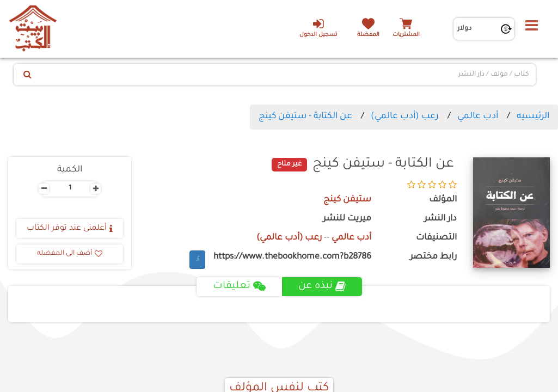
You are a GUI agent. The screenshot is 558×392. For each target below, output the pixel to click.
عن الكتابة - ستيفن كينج (305, 117)
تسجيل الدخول (318, 28)
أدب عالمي (478, 117)
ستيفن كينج (347, 200)
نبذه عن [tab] (322, 286)
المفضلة (368, 35)
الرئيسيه (533, 117)
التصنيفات (436, 238)
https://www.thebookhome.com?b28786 (292, 257)
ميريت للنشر (347, 219)
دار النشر (440, 219)
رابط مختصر (433, 257)
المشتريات (406, 35)
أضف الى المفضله (70, 254)
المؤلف (443, 200)
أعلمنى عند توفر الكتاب (70, 229)
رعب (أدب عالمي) (405, 117)
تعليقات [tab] (239, 286)
